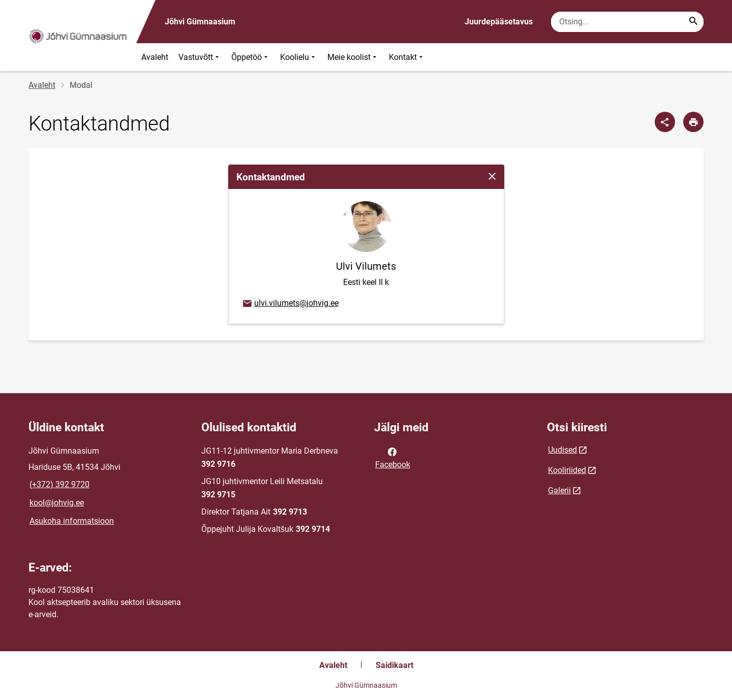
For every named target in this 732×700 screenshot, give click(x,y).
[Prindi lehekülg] (693, 122)
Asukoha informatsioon (72, 521)
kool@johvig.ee (57, 503)
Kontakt (407, 57)
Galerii (559, 490)
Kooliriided (567, 470)
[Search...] (693, 22)
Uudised (562, 450)
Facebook (393, 457)
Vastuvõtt (200, 57)
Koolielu (299, 57)
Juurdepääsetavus (499, 22)
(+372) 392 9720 (59, 484)
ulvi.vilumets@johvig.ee (290, 304)
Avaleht (155, 57)
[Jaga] (665, 122)
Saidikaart (394, 665)
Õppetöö (251, 57)
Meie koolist (353, 57)
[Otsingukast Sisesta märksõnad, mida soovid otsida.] (627, 22)
